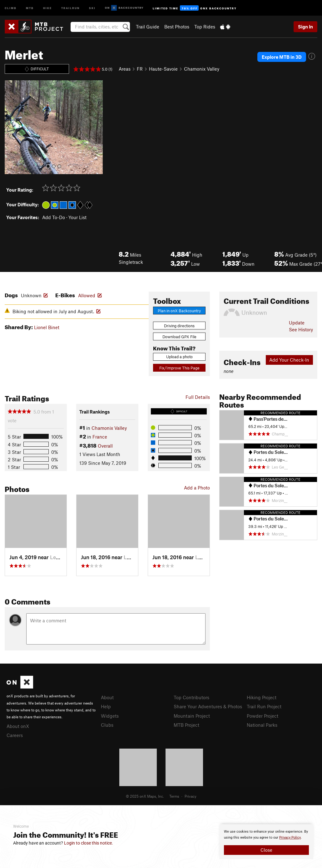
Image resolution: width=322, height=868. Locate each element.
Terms (174, 796)
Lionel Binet (47, 327)
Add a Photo (197, 488)
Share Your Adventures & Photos (208, 706)
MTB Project (186, 725)
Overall (105, 446)
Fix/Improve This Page (179, 368)
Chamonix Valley (202, 69)
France (100, 437)
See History (301, 329)
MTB (30, 8)
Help (106, 706)
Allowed (87, 295)
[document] (266, 842)
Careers (15, 735)
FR (140, 69)
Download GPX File (179, 337)
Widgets (110, 716)
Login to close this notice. (89, 843)
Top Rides (205, 27)
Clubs (107, 725)
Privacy (191, 796)
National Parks (262, 725)
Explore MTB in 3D (282, 57)
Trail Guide (148, 27)
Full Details (198, 397)
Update (297, 323)
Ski (92, 8)
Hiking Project (262, 697)
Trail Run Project (264, 706)
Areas (125, 69)
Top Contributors (191, 697)
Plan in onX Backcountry (179, 311)
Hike (47, 8)
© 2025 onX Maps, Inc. (145, 796)
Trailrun (70, 8)
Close (266, 850)
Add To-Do (54, 217)
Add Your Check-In (289, 360)
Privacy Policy (290, 838)
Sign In (305, 27)
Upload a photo (179, 357)
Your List (77, 217)
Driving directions (179, 326)
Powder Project (263, 716)
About (107, 697)
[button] (11, 127)
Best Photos (177, 27)
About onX (18, 726)
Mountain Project (192, 716)
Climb (11, 8)
